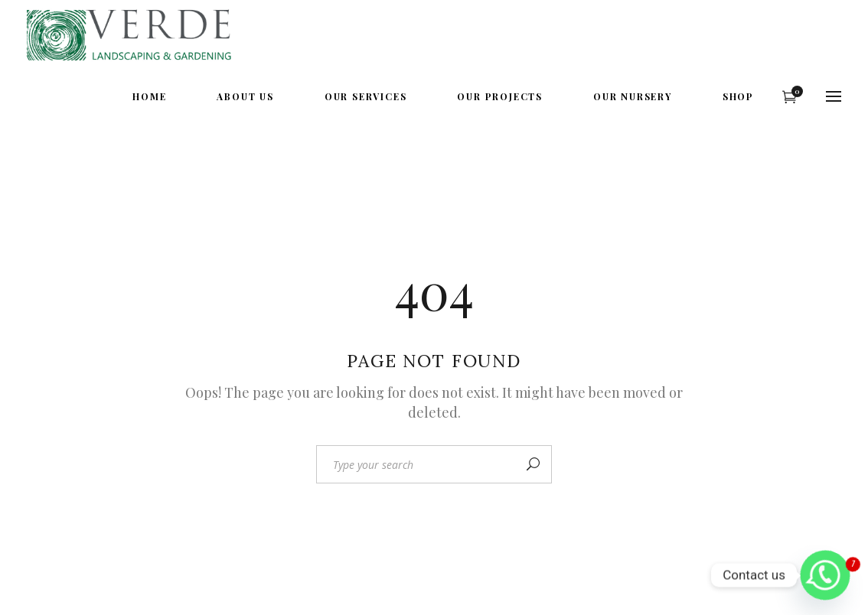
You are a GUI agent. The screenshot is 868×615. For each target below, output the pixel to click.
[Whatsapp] (825, 575)
